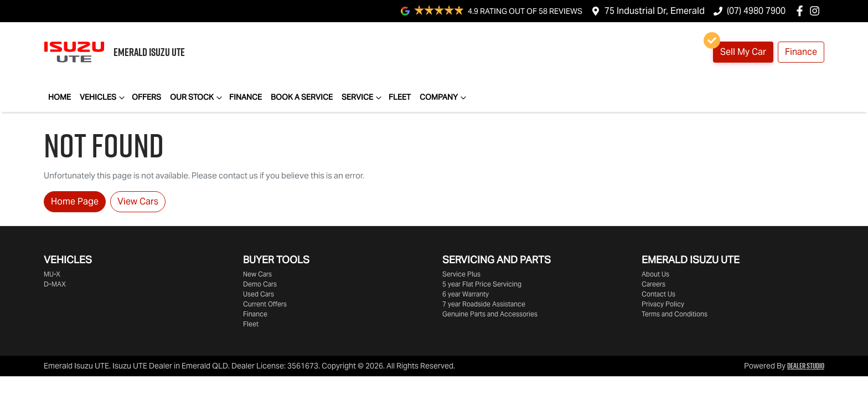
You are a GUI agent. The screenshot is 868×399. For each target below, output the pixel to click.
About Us (655, 274)
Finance (801, 52)
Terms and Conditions (675, 314)
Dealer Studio (806, 366)
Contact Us (658, 294)
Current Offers (265, 304)
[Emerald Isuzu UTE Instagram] (817, 11)
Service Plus (461, 274)
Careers (653, 284)
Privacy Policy (663, 304)
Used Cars (259, 294)
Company (444, 98)
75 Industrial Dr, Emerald (655, 11)
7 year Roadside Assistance (484, 304)
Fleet (400, 97)
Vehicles (104, 98)
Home (60, 97)
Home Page (75, 201)
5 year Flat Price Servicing (482, 284)
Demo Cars (260, 284)
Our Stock (197, 98)
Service (363, 98)
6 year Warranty (466, 294)
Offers (146, 97)
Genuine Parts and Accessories (490, 314)
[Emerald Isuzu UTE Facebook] (802, 11)
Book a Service (302, 97)
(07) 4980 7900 (756, 11)
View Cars (138, 201)
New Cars (257, 274)
